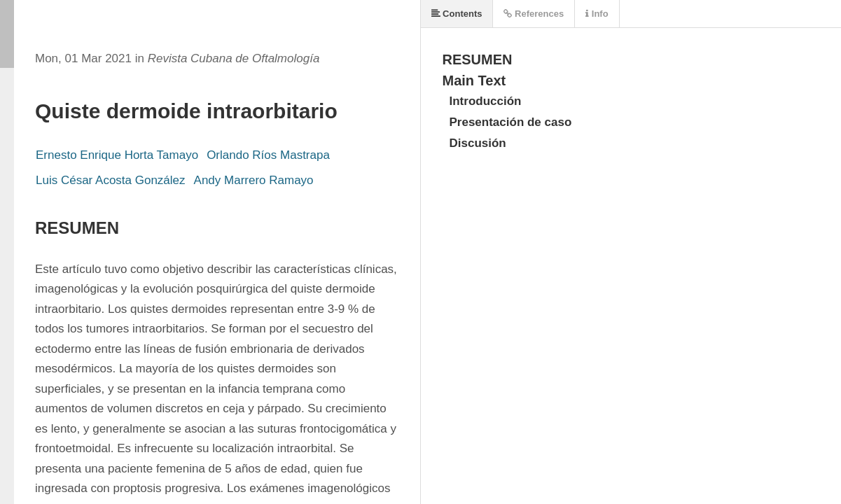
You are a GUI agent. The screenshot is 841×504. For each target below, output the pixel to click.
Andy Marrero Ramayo (254, 180)
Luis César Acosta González (111, 180)
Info (597, 14)
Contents (457, 14)
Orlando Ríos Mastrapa (268, 155)
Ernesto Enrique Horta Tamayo (117, 155)
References (534, 14)
